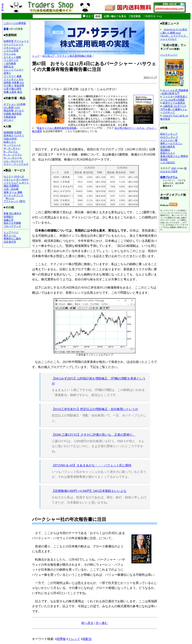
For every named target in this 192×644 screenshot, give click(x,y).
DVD (17, 176)
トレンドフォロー (14, 70)
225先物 (21, 104)
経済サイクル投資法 (174, 103)
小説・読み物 (11, 189)
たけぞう (19, 135)
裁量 (19, 76)
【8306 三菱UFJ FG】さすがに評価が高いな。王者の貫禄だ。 (94, 435)
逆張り (7, 73)
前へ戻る (87, 623)
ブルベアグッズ (12, 226)
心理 (6, 89)
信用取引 (9, 217)
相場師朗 (9, 132)
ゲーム (13, 192)
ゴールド (19, 110)
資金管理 (19, 85)
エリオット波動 (12, 57)
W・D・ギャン (12, 148)
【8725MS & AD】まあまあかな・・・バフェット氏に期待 (92, 465)
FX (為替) (9, 107)
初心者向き (15, 213)
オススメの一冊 (169, 140)
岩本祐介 (9, 135)
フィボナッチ (11, 60)
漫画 (6, 192)
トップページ (11, 232)
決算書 (15, 82)
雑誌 (6, 186)
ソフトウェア (11, 183)
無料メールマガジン (171, 143)
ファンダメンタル (14, 79)
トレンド (74, 639)
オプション (10, 104)
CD (22, 176)
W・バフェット (12, 145)
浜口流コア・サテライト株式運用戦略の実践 (67, 56)
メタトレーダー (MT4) (16, 179)
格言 (20, 92)
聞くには (10, 198)
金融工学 (9, 220)
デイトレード (22, 41)
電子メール (10, 235)
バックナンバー (169, 55)
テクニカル (10, 54)
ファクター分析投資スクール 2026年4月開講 (174, 98)
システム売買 (11, 51)
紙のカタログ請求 (173, 170)
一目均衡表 (10, 63)
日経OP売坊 (10, 139)
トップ (36, 56)
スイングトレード (14, 44)
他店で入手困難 (12, 223)
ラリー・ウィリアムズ (16, 164)
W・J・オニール (13, 158)
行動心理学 (15, 89)
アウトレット (11, 201)
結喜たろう (10, 142)
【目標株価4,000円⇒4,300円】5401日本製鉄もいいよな (89, 491)
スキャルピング (12, 48)
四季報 (61, 639)
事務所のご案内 (12, 239)
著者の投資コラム (170, 156)
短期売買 (9, 41)
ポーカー (9, 120)
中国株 (7, 114)
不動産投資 (10, 117)
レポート (24, 183)
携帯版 (3, 7)
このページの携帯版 (15, 23)
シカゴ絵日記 (168, 162)
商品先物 (9, 110)
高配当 (87, 639)
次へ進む (102, 623)
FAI (22, 82)
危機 (6, 92)
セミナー (9, 176)
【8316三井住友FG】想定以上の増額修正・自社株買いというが (95, 409)
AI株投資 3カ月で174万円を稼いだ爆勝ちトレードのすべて (174, 109)
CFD (17, 107)
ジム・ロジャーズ (14, 161)
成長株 (7, 82)
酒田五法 (9, 67)
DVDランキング (169, 137)
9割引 (22, 201)
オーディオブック (14, 195)
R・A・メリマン (13, 154)
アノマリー (10, 76)
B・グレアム (11, 151)
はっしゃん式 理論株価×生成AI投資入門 (174, 92)
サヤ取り (9, 85)
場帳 (20, 192)
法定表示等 (10, 242)
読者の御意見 (168, 147)
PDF (174, 168)
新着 (6, 29)
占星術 (13, 92)
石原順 (18, 132)
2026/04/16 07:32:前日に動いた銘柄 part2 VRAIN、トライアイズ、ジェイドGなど (174, 34)
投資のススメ (168, 153)
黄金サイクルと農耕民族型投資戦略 (57, 128)
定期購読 (14, 186)
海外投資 (17, 114)
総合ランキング (169, 134)
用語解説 (165, 150)
